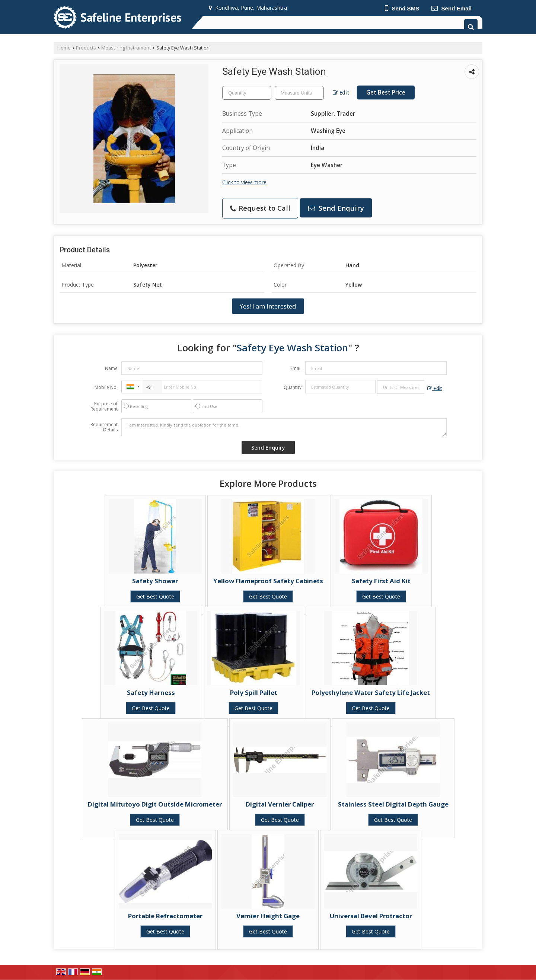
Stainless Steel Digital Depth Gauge (393, 804)
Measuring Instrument (126, 48)
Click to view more (244, 182)
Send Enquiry (336, 208)
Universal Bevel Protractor (371, 916)
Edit (341, 92)
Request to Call (260, 208)
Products (86, 48)
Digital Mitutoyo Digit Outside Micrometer (155, 804)
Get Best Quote (155, 596)
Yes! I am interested (268, 306)
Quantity (293, 387)
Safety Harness (151, 692)
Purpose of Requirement (104, 406)
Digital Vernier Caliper (280, 804)
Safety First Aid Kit (381, 581)
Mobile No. (106, 387)
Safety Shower (155, 581)
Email (296, 368)
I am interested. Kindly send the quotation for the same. (284, 427)
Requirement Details (104, 427)
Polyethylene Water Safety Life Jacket (371, 692)
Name (111, 368)
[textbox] (299, 93)
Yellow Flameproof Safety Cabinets (268, 581)
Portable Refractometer (165, 916)
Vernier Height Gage (268, 916)
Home (64, 48)
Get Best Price (386, 92)
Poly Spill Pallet (254, 692)
